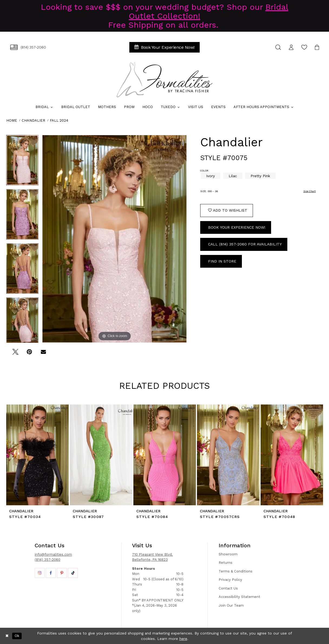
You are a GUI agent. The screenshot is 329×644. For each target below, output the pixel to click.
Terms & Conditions (236, 571)
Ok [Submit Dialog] (17, 636)
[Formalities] (164, 80)
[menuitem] (28, 47)
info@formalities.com (53, 554)
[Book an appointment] (164, 47)
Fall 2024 (59, 120)
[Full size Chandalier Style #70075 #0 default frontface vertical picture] (114, 239)
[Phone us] (28, 47)
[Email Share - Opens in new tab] (43, 354)
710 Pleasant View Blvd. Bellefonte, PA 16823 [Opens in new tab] (152, 557)
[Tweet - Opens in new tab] (15, 354)
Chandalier (33, 120)
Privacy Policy (230, 580)
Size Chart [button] (310, 191)
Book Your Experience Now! (237, 227)
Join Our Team (231, 605)
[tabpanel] (22, 162)
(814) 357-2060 (47, 560)
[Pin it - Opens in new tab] (29, 354)
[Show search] (278, 47)
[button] (291, 47)
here (183, 639)
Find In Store (222, 261)
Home (12, 120)
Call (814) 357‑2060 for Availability (245, 244)
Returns (226, 563)
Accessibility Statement (239, 597)
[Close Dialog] (7, 636)
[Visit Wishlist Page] (304, 47)
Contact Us (228, 588)
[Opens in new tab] (40, 573)
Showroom (228, 554)
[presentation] (37, 455)
